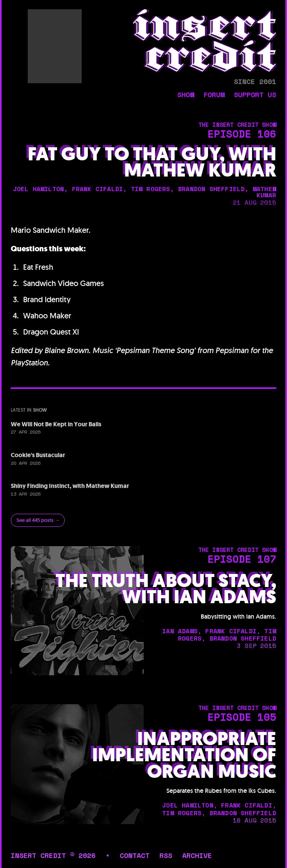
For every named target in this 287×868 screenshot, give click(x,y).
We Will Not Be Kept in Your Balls (56, 424)
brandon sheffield (211, 189)
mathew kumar (264, 192)
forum (214, 95)
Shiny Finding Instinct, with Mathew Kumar (70, 486)
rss (166, 855)
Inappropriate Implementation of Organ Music (184, 755)
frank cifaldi (98, 189)
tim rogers (151, 189)
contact (135, 855)
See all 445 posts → (38, 520)
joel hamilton (39, 189)
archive (197, 855)
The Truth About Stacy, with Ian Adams (166, 589)
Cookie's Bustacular (38, 455)
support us (255, 95)
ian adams (180, 631)
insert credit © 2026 (53, 855)
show (186, 95)
